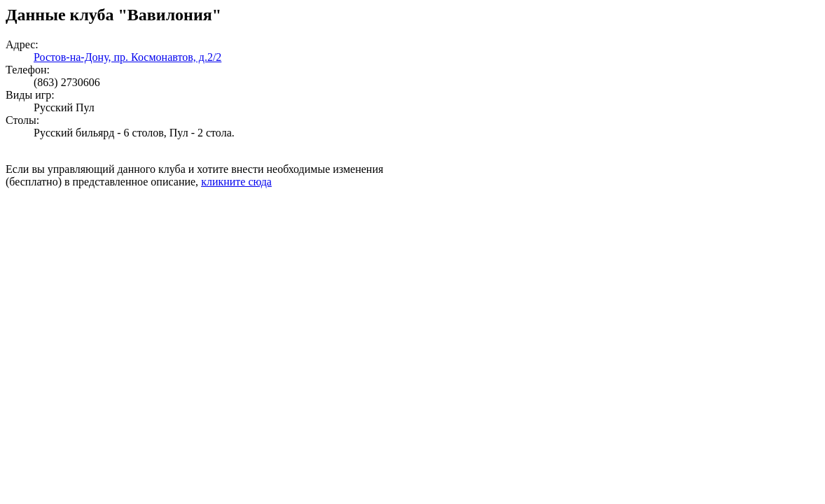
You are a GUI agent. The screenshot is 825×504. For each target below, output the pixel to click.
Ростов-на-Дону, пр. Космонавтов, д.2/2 (127, 57)
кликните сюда (236, 182)
